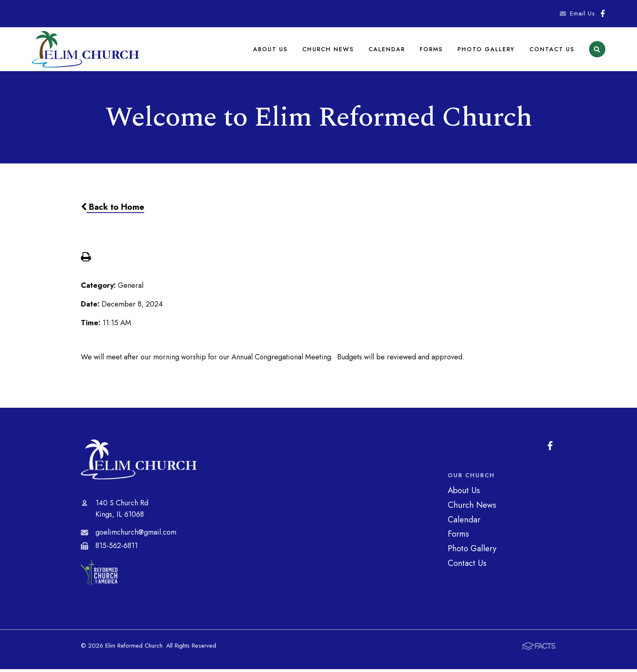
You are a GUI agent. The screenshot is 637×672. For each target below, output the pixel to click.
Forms (432, 50)
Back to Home (113, 210)
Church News (329, 50)
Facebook (603, 13)
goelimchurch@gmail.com (136, 535)
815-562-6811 (117, 548)
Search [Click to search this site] (597, 51)
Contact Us (552, 50)
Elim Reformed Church (139, 462)
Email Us (583, 13)
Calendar (387, 50)
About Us (272, 50)
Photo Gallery (486, 50)
